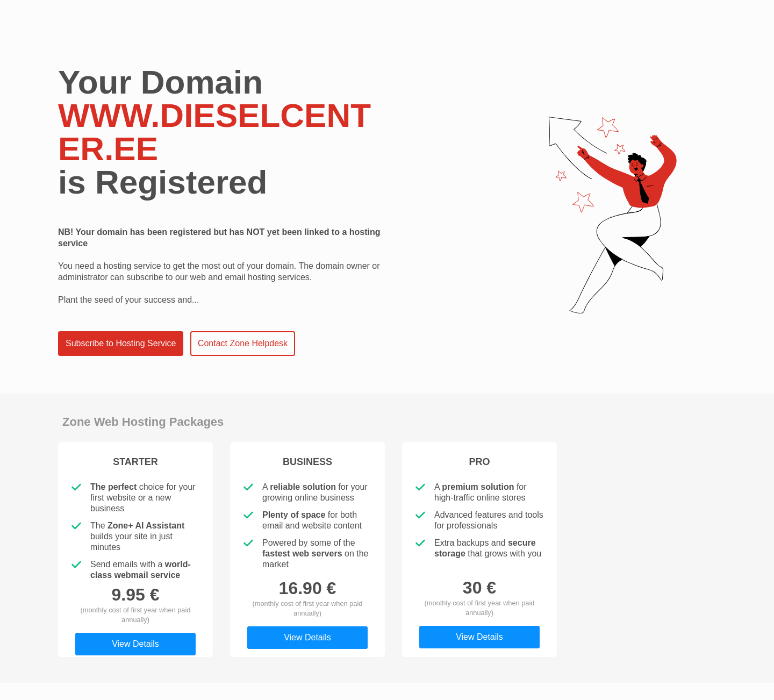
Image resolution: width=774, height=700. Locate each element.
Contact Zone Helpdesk (243, 343)
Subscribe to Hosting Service (121, 343)
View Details (135, 644)
